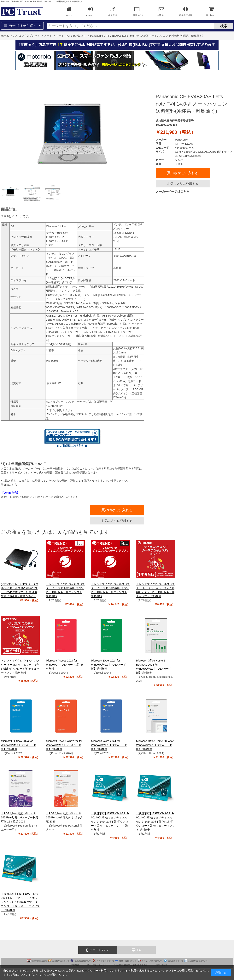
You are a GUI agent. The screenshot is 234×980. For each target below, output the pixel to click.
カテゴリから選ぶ (22, 26)
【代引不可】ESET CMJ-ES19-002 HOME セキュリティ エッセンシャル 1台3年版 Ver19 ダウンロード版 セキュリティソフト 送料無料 (20, 902)
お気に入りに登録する (183, 184)
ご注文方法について (61, 961)
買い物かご (211, 11)
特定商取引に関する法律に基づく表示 (131, 965)
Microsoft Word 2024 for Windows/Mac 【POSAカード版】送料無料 (109, 745)
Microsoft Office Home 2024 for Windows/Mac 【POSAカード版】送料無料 (155, 745)
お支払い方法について (198, 961)
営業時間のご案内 (39, 961)
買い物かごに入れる (183, 173)
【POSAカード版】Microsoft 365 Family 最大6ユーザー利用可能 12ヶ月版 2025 (20, 817)
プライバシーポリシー (97, 965)
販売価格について (176, 961)
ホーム (69, 11)
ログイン (90, 11)
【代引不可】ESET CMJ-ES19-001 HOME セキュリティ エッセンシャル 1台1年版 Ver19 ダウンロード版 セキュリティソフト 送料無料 (155, 822)
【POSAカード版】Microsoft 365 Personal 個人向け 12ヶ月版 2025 (64, 817)
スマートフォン (98, 950)
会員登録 (113, 11)
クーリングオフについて (152, 961)
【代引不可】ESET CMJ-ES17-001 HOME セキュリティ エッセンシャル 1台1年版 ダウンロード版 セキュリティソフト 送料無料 (110, 822)
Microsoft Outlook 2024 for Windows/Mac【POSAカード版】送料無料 (19, 745)
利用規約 (75, 965)
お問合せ (161, 11)
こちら (13, 485)
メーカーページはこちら (173, 192)
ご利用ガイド (137, 11)
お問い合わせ (161, 965)
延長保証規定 (186, 11)
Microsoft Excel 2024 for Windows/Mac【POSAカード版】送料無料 (109, 665)
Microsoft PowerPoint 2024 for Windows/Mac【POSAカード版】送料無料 (64, 745)
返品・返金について (128, 961)
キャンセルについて (106, 961)
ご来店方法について (83, 961)
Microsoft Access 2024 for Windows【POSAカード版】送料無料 (65, 665)
